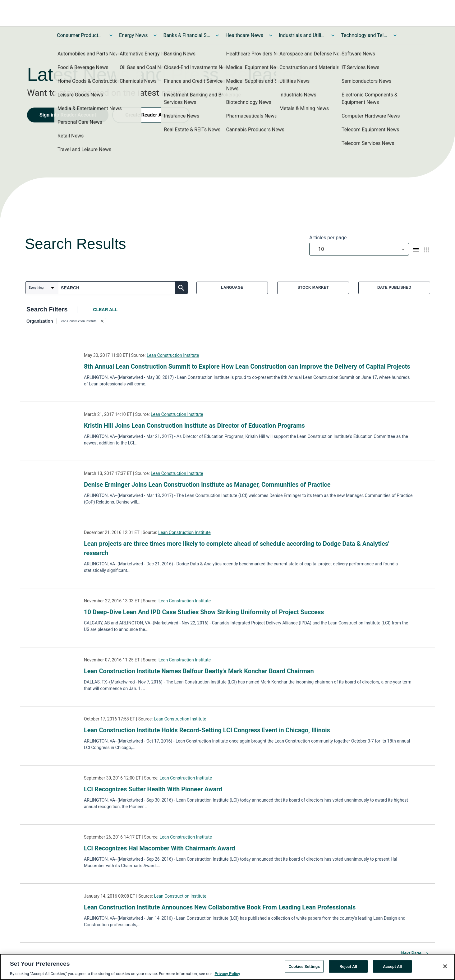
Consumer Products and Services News (80, 35)
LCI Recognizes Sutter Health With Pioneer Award (153, 789)
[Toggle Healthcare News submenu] (271, 35)
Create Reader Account (151, 115)
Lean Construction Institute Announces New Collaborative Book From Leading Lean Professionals (220, 907)
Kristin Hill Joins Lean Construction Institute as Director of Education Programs (194, 426)
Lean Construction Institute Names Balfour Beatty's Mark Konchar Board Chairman (199, 671)
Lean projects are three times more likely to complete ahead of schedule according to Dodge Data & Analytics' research (237, 548)
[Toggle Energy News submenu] (155, 35)
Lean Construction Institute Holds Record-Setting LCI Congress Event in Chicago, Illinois (207, 730)
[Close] (445, 967)
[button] (81, 321)
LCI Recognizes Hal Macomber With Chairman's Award (159, 848)
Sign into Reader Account (68, 115)
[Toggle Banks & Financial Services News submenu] (217, 35)
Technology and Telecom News (364, 35)
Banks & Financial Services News (186, 35)
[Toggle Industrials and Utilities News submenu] (333, 35)
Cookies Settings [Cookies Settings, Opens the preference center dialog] (304, 967)
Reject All (348, 967)
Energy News (133, 35)
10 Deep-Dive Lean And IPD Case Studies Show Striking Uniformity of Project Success (204, 612)
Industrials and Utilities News (302, 35)
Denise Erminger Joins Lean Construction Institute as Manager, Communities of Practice (207, 485)
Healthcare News (244, 35)
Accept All (392, 967)
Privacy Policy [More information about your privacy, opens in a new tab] (227, 975)
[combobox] (359, 249)
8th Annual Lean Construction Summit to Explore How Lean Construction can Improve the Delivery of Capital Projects (247, 366)
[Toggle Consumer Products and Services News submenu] (111, 35)
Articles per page (328, 238)
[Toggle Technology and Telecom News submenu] (395, 35)
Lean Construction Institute (173, 355)
